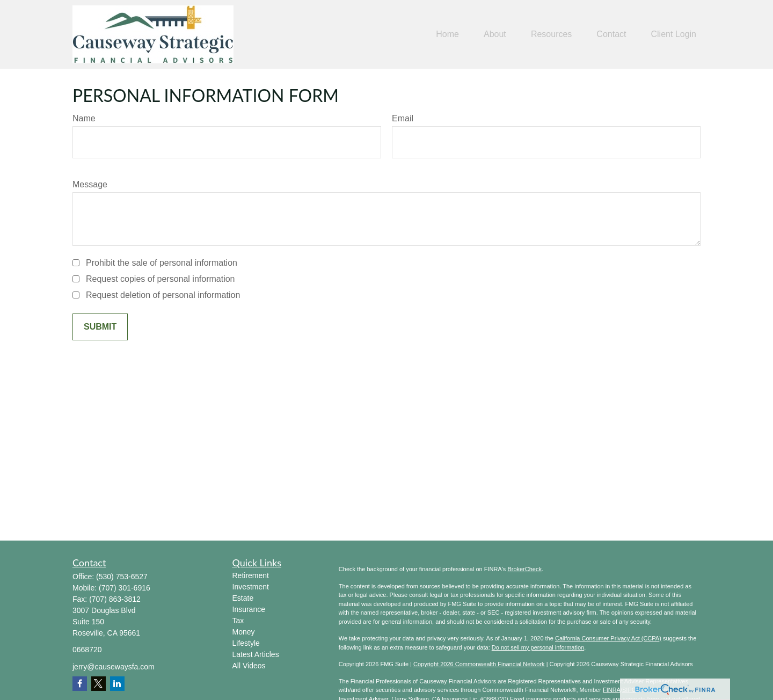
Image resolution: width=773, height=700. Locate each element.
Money (244, 632)
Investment (251, 587)
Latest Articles (256, 654)
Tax (238, 621)
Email (403, 118)
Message (90, 184)
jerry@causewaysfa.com (114, 667)
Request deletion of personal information (163, 295)
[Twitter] (99, 684)
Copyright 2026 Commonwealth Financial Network (479, 664)
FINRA (612, 690)
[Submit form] (100, 327)
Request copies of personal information (161, 279)
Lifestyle (246, 643)
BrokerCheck (524, 569)
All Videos (249, 666)
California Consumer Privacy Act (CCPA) (608, 638)
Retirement (251, 575)
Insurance (249, 609)
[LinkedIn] (117, 684)
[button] (447, 35)
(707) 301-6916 (125, 588)
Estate (243, 598)
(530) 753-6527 (122, 577)
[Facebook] (80, 684)
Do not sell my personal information (538, 647)
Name (84, 118)
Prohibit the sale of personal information (162, 263)
